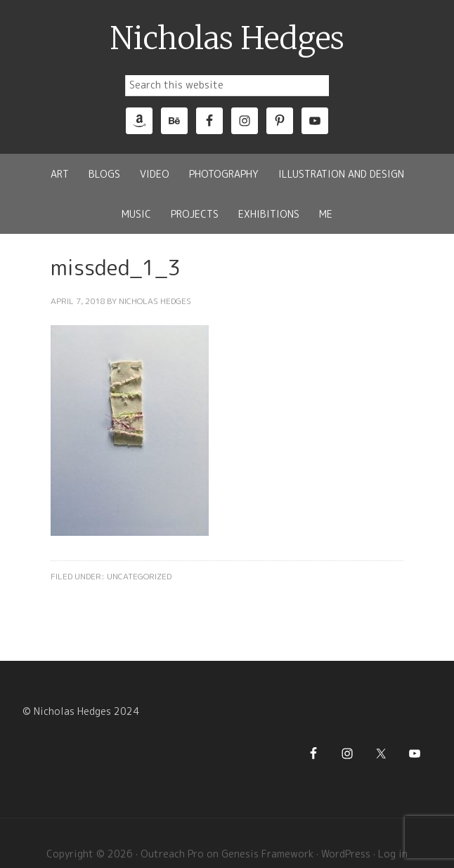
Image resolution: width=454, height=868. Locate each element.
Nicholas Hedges (227, 39)
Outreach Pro (172, 854)
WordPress (346, 854)
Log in (393, 854)
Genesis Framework (267, 854)
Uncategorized (139, 576)
